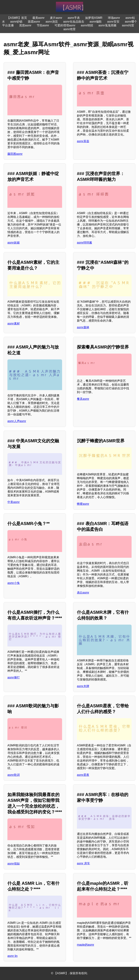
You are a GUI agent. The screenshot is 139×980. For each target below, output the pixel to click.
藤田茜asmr (15, 154)
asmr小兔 (14, 583)
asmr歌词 (14, 775)
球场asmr (114, 18)
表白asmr (83, 593)
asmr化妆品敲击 (74, 22)
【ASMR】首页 (17, 18)
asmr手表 (74, 18)
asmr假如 (14, 864)
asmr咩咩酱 (85, 243)
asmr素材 (14, 324)
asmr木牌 (83, 686)
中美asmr (14, 502)
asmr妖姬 (14, 243)
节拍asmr (43, 25)
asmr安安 (113, 22)
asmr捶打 (14, 677)
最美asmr (39, 18)
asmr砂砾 (16, 22)
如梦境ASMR (94, 18)
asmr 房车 (83, 863)
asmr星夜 (83, 775)
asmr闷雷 (128, 25)
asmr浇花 (52, 22)
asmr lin (12, 956)
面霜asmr (34, 22)
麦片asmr (56, 18)
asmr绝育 (69, 29)
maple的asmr (86, 945)
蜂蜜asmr (83, 504)
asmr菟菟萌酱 (108, 25)
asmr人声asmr (17, 421)
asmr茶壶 (83, 141)
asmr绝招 (87, 25)
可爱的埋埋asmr (65, 25)
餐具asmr (83, 399)
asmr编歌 (96, 22)
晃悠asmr (25, 25)
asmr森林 (83, 327)
